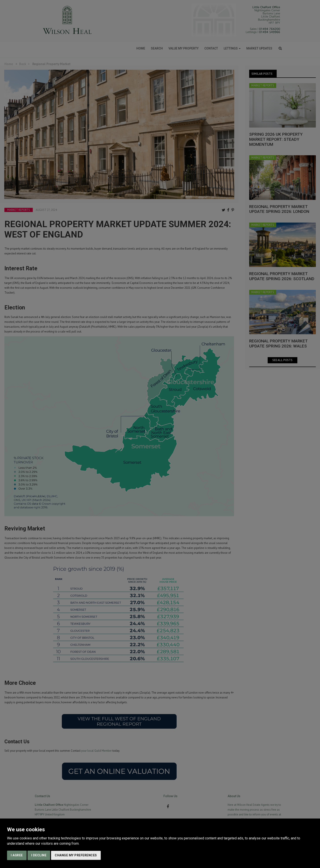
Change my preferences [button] (76, 855)
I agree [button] (17, 855)
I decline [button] (39, 855)
